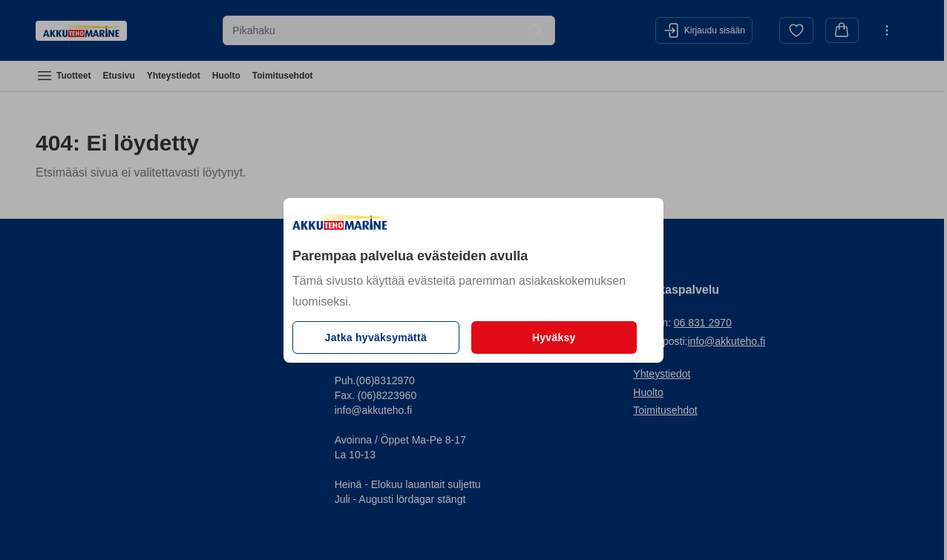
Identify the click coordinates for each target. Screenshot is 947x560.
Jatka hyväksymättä (376, 337)
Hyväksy (554, 337)
